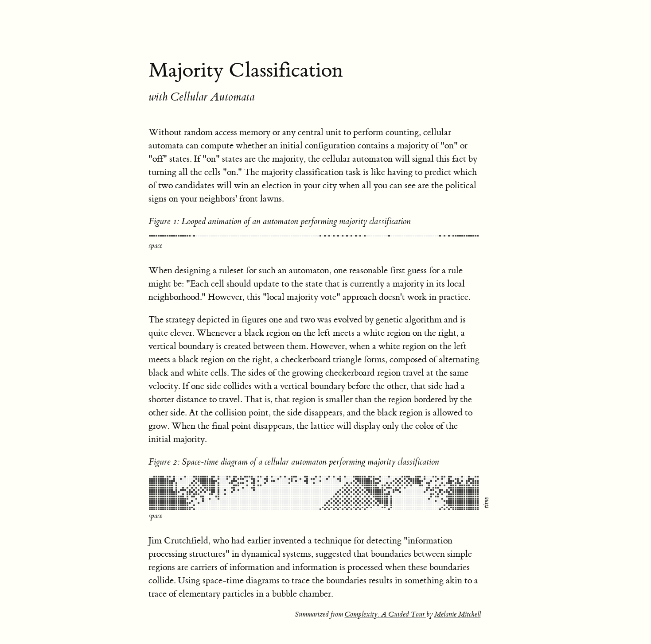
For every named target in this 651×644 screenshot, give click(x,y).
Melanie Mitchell (458, 601)
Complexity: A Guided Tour (386, 601)
